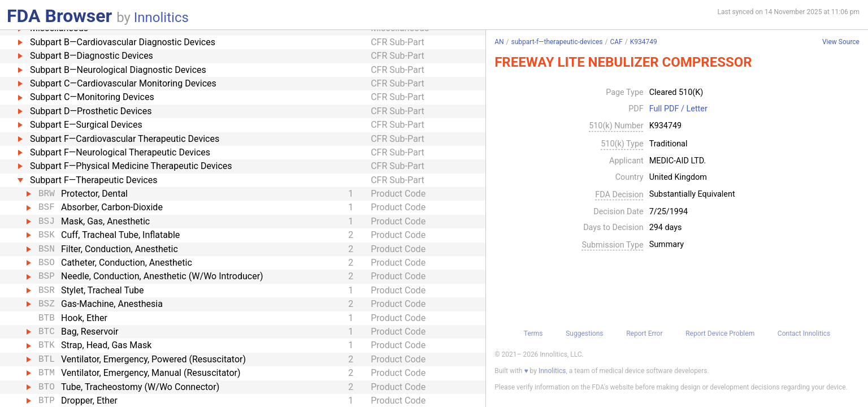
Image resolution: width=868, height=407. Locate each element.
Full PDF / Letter (678, 109)
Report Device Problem (720, 334)
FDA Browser (59, 16)
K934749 (644, 42)
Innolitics (161, 18)
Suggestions (584, 334)
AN (499, 42)
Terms (533, 334)
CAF (616, 42)
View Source (841, 42)
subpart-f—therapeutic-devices (557, 42)
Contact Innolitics (804, 334)
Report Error (644, 334)
